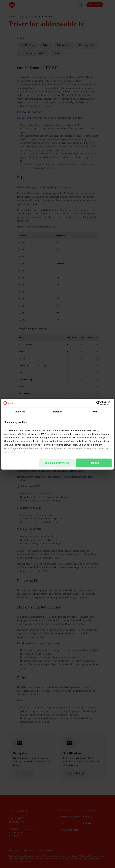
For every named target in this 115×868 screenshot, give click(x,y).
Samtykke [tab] (20, 412)
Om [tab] (95, 412)
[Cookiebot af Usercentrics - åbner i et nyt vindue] (98, 403)
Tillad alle (94, 463)
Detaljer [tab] (57, 412)
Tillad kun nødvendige (57, 463)
